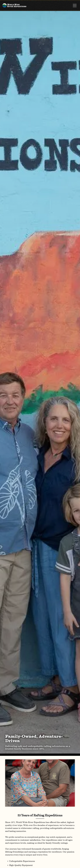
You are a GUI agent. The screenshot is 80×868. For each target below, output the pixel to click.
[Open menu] (75, 6)
